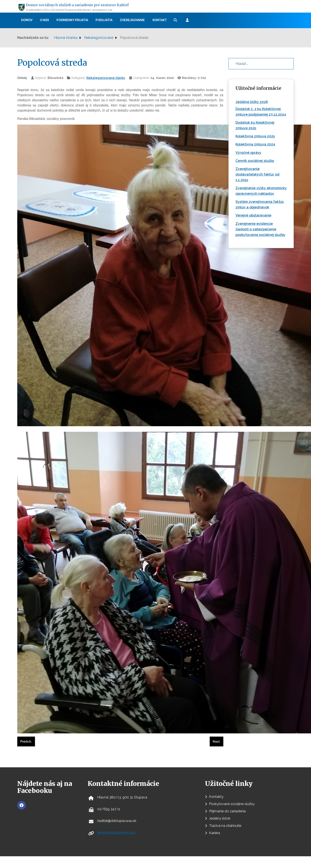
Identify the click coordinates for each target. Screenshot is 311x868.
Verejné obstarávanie (253, 215)
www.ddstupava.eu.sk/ (117, 832)
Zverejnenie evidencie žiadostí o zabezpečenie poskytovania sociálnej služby (260, 229)
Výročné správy (248, 153)
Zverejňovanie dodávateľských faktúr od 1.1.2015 (257, 174)
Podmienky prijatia (72, 20)
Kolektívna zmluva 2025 (255, 136)
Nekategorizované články (106, 78)
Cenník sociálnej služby (255, 161)
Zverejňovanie (132, 20)
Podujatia (104, 20)
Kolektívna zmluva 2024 (255, 144)
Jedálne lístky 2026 (252, 102)
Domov (27, 20)
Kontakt (160, 20)
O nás (44, 20)
